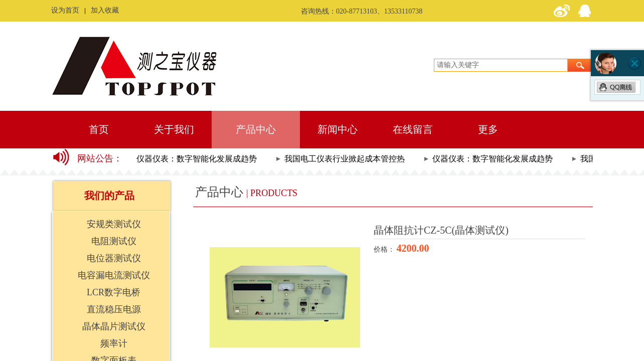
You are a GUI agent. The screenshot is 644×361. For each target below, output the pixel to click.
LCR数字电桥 (114, 292)
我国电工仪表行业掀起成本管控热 (346, 159)
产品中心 (256, 129)
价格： (385, 249)
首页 (99, 129)
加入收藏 (105, 10)
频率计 (114, 343)
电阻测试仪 (114, 241)
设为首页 (65, 10)
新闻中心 (338, 129)
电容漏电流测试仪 (114, 275)
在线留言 (413, 129)
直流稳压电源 (114, 309)
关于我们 (174, 129)
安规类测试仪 (114, 224)
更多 (488, 129)
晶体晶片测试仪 (114, 326)
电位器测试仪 (114, 258)
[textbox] (501, 65)
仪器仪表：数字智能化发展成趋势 (198, 159)
